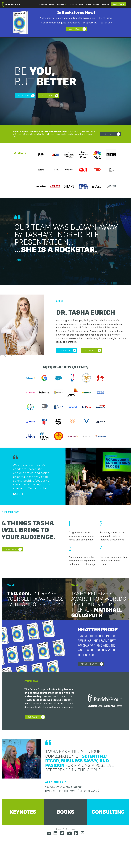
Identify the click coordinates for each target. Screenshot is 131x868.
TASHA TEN (105, 4)
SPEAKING (43, 4)
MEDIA (88, 4)
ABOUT (82, 4)
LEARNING (62, 4)
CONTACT (96, 4)
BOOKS (52, 4)
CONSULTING (73, 4)
